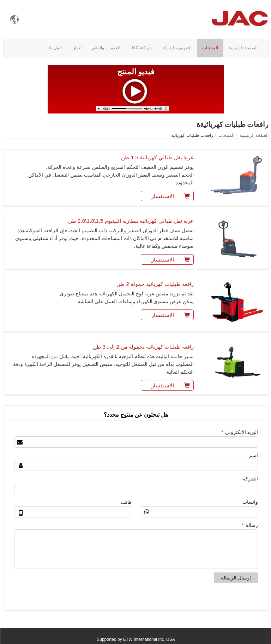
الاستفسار (172, 195)
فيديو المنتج (136, 72)
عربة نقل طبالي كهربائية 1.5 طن (157, 157)
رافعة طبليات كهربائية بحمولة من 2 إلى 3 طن (143, 347)
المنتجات (226, 135)
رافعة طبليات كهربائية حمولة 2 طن (155, 284)
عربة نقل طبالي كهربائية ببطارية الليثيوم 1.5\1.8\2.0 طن (131, 221)
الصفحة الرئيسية (254, 135)
